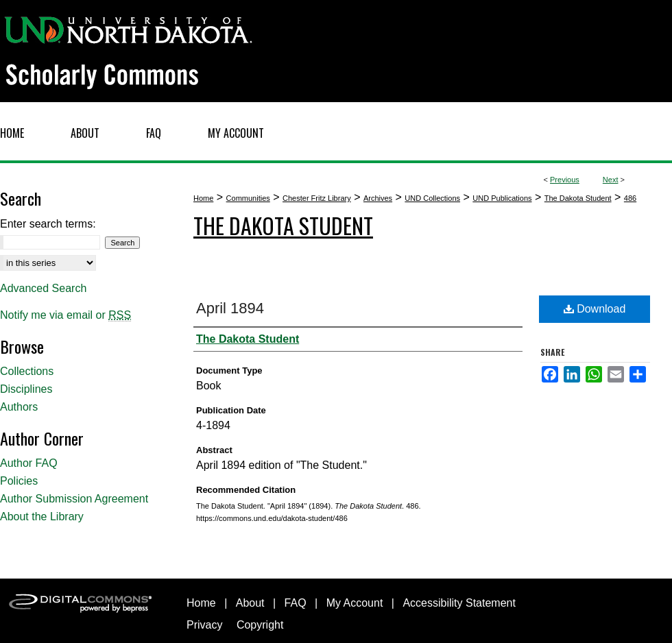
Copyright (260, 625)
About (250, 603)
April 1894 (230, 308)
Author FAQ (29, 463)
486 (630, 198)
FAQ (296, 603)
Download (595, 309)
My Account (355, 603)
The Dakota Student (578, 198)
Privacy (204, 625)
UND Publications (502, 198)
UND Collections (432, 198)
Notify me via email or (65, 315)
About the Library (42, 517)
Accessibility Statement (459, 603)
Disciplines (26, 389)
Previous (565, 180)
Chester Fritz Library (317, 198)
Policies (19, 481)
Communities (248, 198)
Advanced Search (43, 288)
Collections (27, 371)
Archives (378, 198)
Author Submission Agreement (74, 499)
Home (203, 198)
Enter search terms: (48, 224)
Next (611, 180)
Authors (19, 407)
